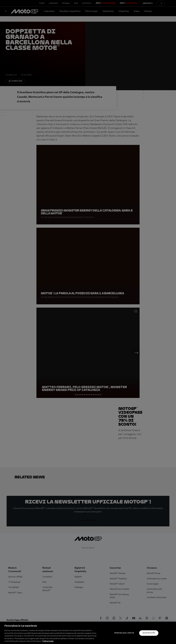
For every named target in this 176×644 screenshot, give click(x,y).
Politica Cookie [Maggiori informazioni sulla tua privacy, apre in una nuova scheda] (48, 641)
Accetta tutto (149, 633)
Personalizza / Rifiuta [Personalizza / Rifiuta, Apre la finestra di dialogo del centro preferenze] (124, 633)
